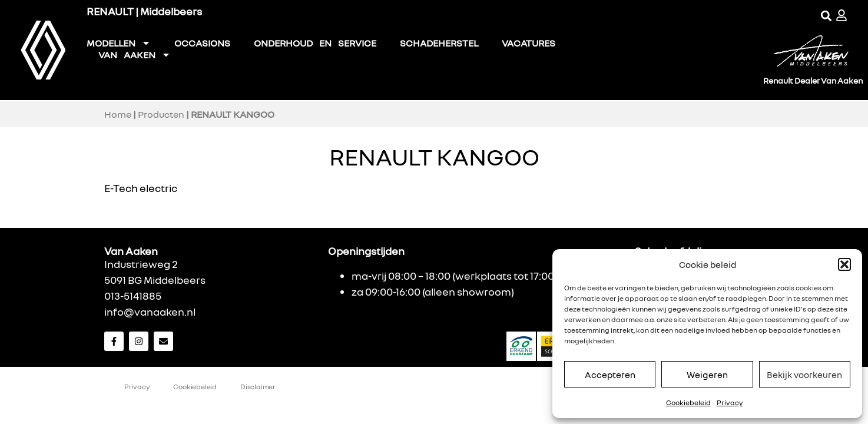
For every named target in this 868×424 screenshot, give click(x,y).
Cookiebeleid (688, 403)
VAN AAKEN (135, 55)
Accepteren (610, 375)
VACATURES (529, 43)
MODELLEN (119, 43)
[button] (844, 264)
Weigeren (707, 375)
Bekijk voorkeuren (804, 375)
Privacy (730, 403)
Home (118, 114)
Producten (161, 114)
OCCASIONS (202, 43)
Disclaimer (258, 387)
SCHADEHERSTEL (439, 43)
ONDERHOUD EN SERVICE (315, 43)
